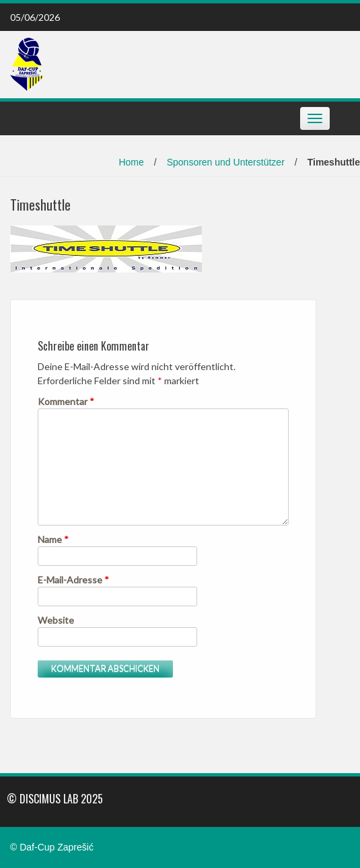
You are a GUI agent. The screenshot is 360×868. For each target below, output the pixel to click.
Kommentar (66, 401)
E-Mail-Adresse (73, 580)
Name (53, 539)
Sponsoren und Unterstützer (226, 162)
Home (131, 162)
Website (56, 620)
